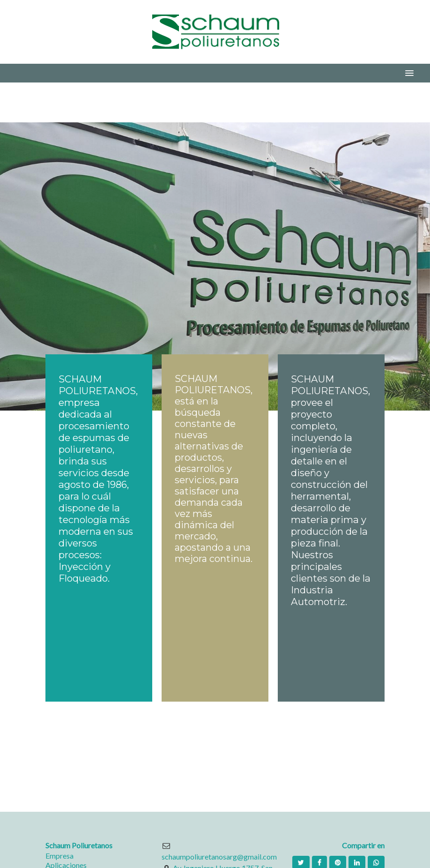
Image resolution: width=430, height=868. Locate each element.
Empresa (59, 856)
